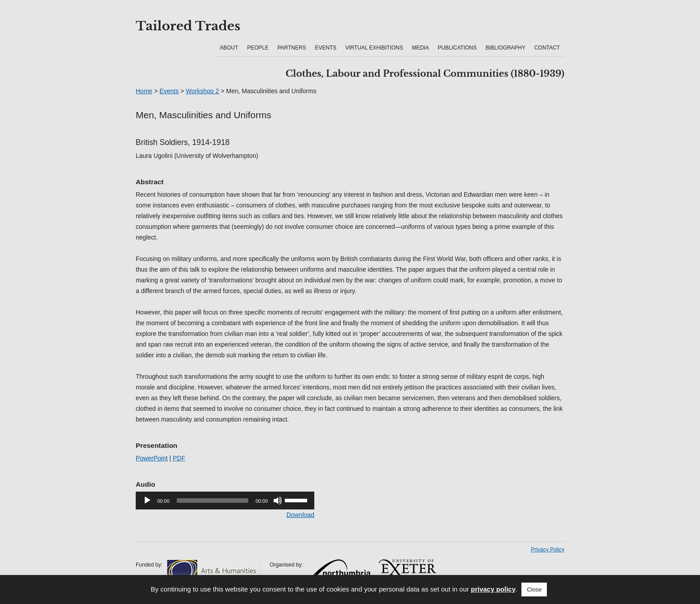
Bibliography (506, 48)
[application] (225, 501)
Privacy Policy (548, 550)
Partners (292, 48)
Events (326, 48)
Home (144, 91)
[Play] (147, 501)
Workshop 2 (202, 91)
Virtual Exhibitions (374, 48)
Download (300, 515)
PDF (179, 458)
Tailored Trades (188, 26)
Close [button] (534, 590)
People (258, 48)
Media (421, 48)
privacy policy (493, 589)
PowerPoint (152, 458)
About (229, 48)
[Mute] (278, 501)
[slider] (213, 501)
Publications (457, 48)
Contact (547, 48)
